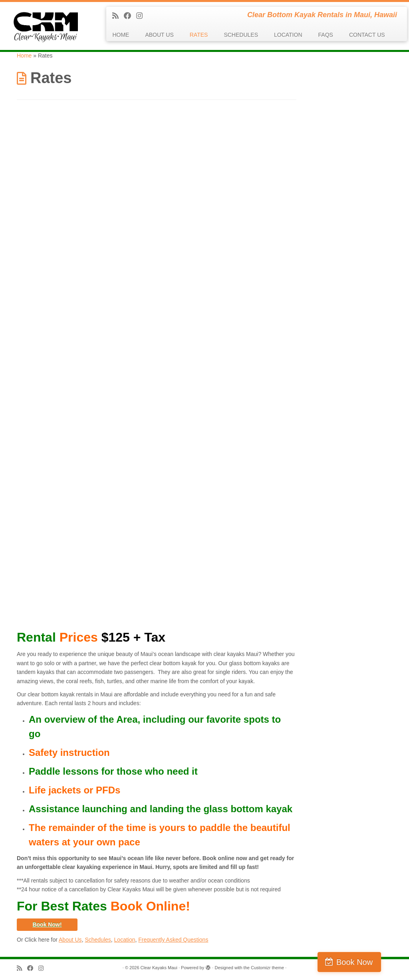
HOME (121, 35)
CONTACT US (367, 35)
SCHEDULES (241, 35)
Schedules (98, 940)
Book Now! (47, 924)
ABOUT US (159, 35)
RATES (199, 35)
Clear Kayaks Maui (159, 968)
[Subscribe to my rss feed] (118, 16)
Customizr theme (267, 968)
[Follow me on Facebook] (130, 16)
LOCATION (288, 35)
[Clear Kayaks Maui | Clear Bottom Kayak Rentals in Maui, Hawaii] (48, 26)
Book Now (374, 962)
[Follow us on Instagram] (142, 16)
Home (24, 56)
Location (125, 940)
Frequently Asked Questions (173, 940)
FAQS (326, 35)
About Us (70, 940)
